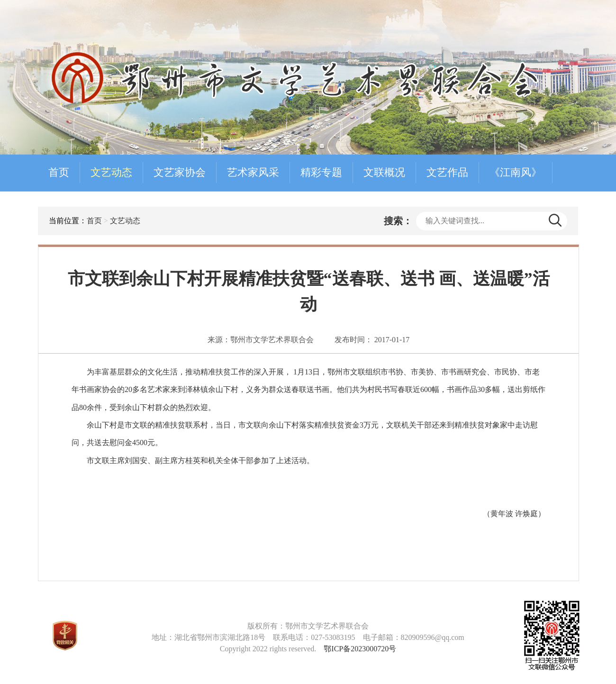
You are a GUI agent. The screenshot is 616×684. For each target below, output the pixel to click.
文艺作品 (447, 172)
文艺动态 (111, 172)
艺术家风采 (253, 172)
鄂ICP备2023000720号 (360, 649)
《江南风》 (516, 172)
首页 (59, 172)
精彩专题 (321, 172)
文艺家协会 (180, 172)
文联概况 (384, 172)
